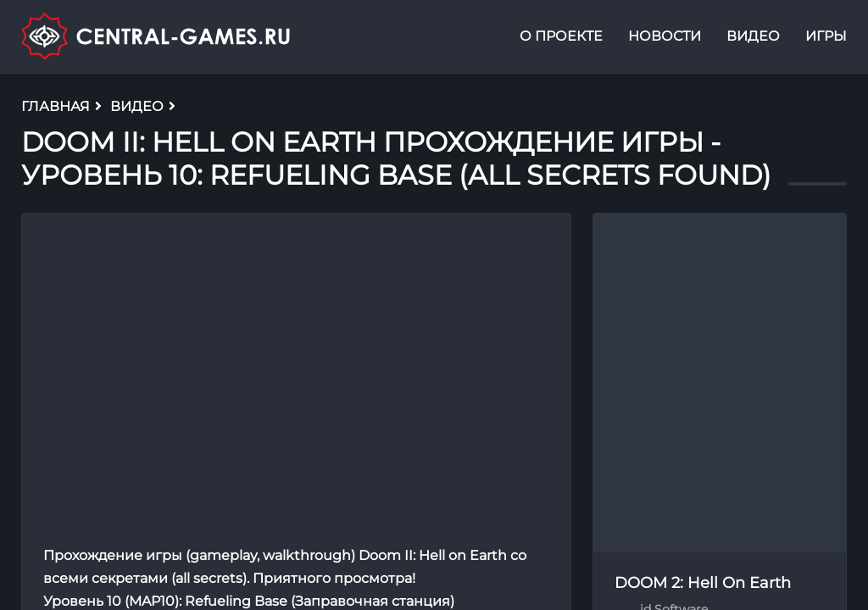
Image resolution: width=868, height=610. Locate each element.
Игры (826, 37)
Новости (665, 37)
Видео (753, 37)
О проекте (561, 37)
